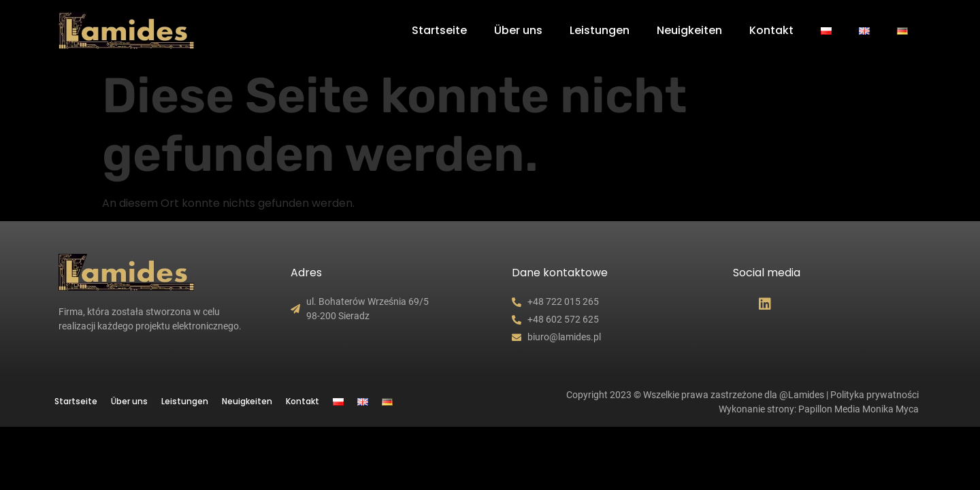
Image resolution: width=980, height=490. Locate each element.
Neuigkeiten (689, 30)
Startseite (439, 30)
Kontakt (771, 30)
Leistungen (600, 30)
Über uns (518, 30)
